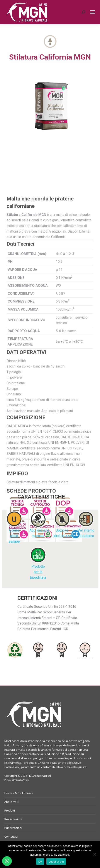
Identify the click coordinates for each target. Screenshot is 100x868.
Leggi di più (56, 862)
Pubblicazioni (13, 828)
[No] (95, 854)
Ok (40, 862)
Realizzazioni (13, 819)
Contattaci (11, 837)
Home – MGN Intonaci (19, 793)
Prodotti (10, 810)
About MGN (12, 802)
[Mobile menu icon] (93, 12)
